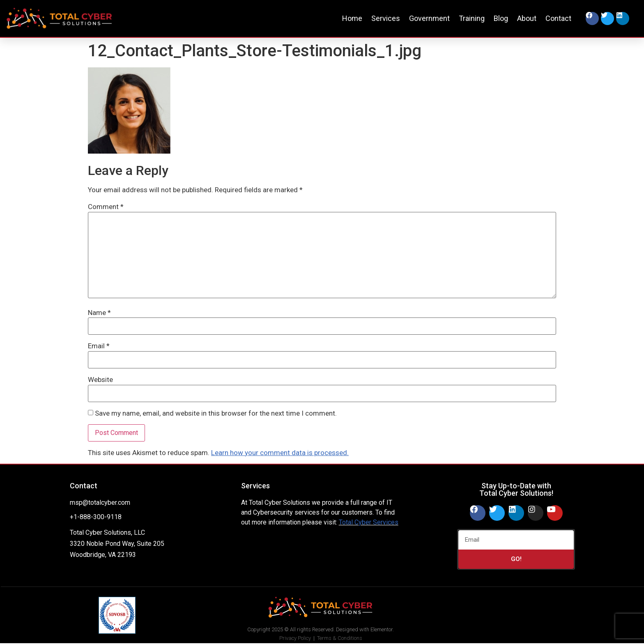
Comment (106, 207)
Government (429, 18)
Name (99, 313)
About (527, 18)
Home (352, 18)
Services (386, 18)
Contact (558, 18)
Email (99, 346)
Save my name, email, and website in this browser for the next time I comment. (216, 413)
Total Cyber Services (369, 522)
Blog (501, 18)
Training (472, 18)
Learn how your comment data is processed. (280, 453)
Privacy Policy (295, 638)
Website (100, 380)
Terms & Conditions (340, 638)
